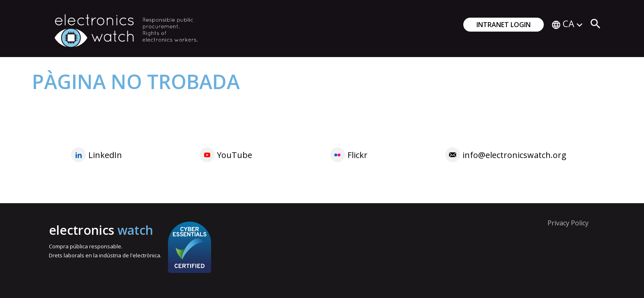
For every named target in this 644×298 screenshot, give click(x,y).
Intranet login (504, 25)
